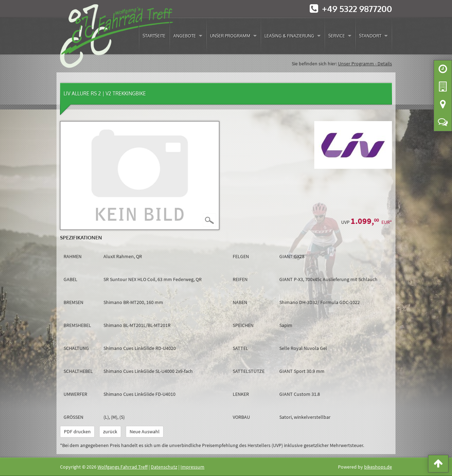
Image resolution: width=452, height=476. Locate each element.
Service (337, 36)
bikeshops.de (378, 467)
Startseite (154, 36)
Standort (370, 36)
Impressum (192, 467)
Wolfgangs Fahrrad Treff (123, 467)
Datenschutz (164, 467)
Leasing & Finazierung (289, 36)
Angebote (185, 36)
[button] (438, 465)
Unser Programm (230, 36)
